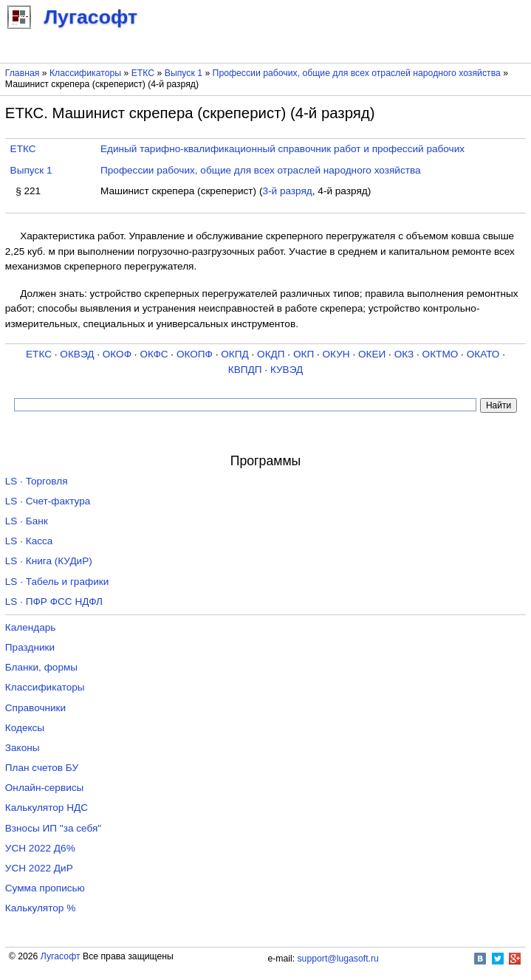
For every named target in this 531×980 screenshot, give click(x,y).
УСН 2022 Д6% (40, 848)
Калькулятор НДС (47, 808)
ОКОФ (117, 354)
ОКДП (271, 354)
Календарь (31, 627)
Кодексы (25, 728)
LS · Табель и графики (57, 582)
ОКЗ (404, 354)
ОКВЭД (77, 354)
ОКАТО (483, 354)
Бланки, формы (41, 667)
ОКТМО (441, 354)
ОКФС (154, 354)
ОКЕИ (372, 354)
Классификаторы (85, 73)
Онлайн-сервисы (45, 788)
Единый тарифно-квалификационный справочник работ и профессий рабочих (282, 149)
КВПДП (245, 370)
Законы (23, 748)
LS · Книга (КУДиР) (49, 561)
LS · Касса (29, 541)
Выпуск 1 (184, 73)
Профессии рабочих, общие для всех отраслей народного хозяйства (357, 73)
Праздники (30, 647)
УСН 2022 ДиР (39, 868)
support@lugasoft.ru (338, 959)
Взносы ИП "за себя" (53, 828)
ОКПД (234, 354)
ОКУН (336, 354)
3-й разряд (287, 191)
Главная (23, 73)
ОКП (304, 354)
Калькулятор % (40, 908)
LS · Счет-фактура (48, 501)
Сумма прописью (45, 888)
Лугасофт (61, 956)
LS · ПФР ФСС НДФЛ (54, 602)
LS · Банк (27, 521)
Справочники (35, 708)
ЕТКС (143, 73)
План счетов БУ (42, 768)
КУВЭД (287, 370)
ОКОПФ (195, 354)
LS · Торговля (37, 481)
